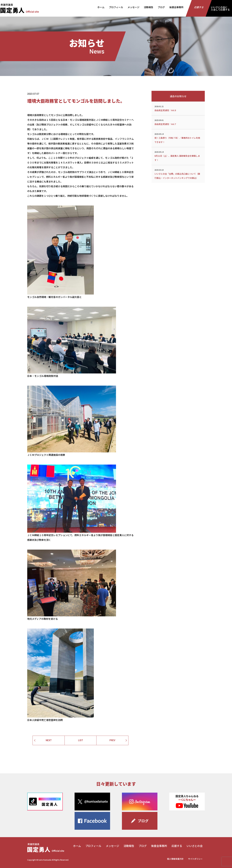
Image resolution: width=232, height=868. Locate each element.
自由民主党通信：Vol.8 (178, 108)
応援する (199, 7)
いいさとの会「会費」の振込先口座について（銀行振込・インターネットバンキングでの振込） (178, 174)
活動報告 (149, 7)
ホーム (101, 7)
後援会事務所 (176, 7)
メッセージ (133, 7)
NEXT (49, 740)
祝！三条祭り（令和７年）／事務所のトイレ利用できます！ (178, 138)
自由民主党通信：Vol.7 (178, 122)
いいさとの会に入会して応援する (220, 8)
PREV (112, 740)
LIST (81, 740)
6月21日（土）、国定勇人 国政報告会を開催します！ (178, 156)
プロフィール (116, 7)
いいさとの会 (195, 846)
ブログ (161, 7)
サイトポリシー (195, 859)
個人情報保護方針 (175, 859)
